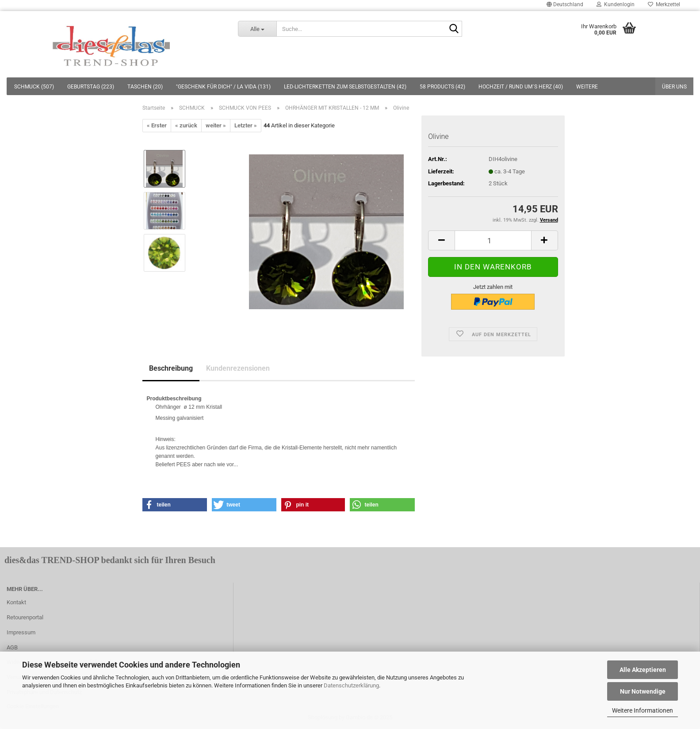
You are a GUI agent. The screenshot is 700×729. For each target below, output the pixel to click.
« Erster (157, 125)
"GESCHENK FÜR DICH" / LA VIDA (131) (223, 87)
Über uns (674, 87)
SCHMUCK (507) (34, 87)
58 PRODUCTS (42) (442, 87)
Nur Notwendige (643, 691)
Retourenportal (25, 617)
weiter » (216, 125)
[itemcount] (493, 240)
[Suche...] (257, 29)
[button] (175, 505)
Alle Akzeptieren (643, 670)
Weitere (587, 87)
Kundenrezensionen (238, 368)
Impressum (21, 632)
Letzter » (246, 125)
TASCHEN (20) (145, 87)
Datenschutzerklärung (351, 685)
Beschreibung (171, 368)
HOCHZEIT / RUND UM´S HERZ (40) (521, 87)
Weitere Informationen (643, 710)
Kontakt (16, 602)
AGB (12, 647)
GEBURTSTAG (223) (91, 87)
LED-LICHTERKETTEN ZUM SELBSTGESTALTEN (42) (345, 87)
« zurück (186, 125)
